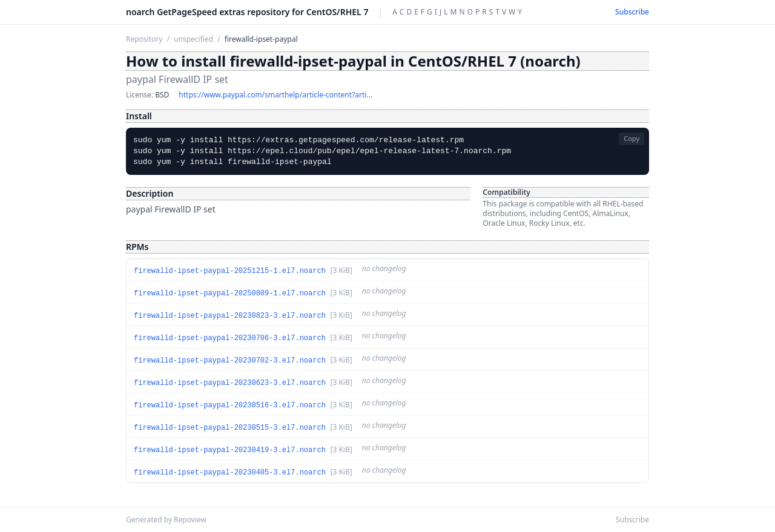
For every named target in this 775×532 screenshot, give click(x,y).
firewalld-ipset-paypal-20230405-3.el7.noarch (230, 473)
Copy (632, 138)
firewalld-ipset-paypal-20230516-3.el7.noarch (230, 406)
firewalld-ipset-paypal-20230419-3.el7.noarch (230, 450)
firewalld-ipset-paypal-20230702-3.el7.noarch (230, 361)
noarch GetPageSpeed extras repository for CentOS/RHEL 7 (247, 12)
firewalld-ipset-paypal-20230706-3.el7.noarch (230, 338)
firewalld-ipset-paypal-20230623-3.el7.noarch (230, 383)
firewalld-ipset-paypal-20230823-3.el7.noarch (230, 316)
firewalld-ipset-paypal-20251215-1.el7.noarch (230, 271)
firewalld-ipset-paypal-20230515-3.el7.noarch (230, 428)
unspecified (193, 39)
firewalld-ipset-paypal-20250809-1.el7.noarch (230, 294)
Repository (144, 39)
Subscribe (632, 12)
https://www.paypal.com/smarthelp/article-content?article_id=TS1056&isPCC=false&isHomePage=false (275, 95)
